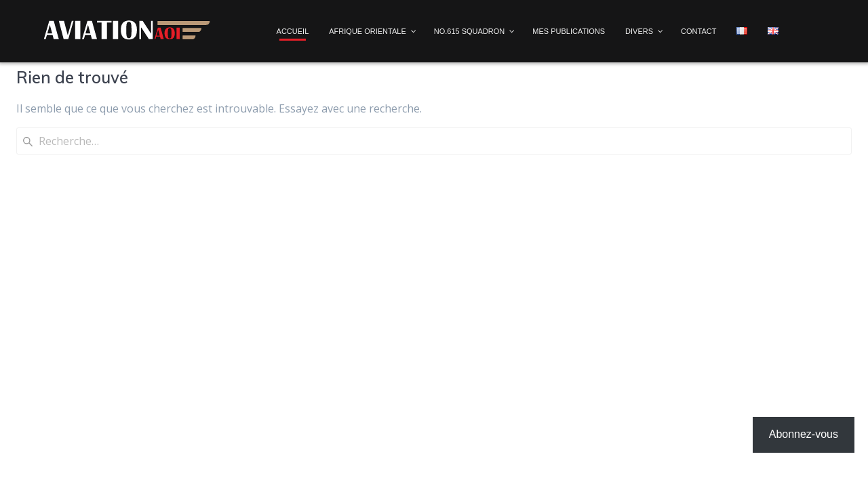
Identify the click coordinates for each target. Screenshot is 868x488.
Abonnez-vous (804, 434)
